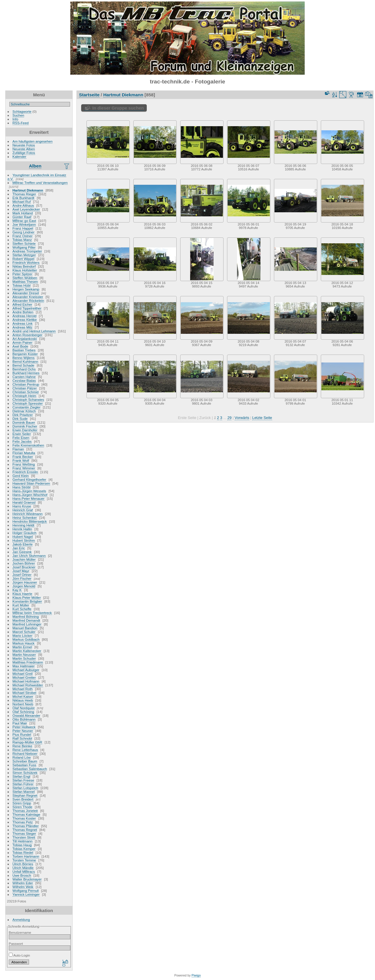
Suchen (18, 115)
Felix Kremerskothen (28, 445)
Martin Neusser (24, 655)
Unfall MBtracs (24, 872)
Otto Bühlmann (24, 719)
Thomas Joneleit (25, 811)
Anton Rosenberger (28, 335)
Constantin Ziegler (27, 407)
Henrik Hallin (22, 529)
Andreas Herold (25, 316)
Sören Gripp (22, 803)
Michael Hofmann (26, 681)
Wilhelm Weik (23, 887)
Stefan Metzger (24, 255)
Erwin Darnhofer (25, 430)
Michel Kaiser (23, 696)
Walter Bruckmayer (27, 879)
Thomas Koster (24, 818)
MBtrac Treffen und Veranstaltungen (40, 183)
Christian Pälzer (25, 388)
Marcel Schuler (24, 632)
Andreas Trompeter (27, 251)
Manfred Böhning (26, 616)
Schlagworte (22, 111)
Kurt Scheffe (22, 609)
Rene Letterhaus (25, 750)
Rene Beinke (22, 746)
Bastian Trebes (24, 350)
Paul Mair (20, 723)
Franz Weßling (24, 464)
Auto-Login (19, 955)
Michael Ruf (22, 202)
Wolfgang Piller (24, 247)
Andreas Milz (23, 327)
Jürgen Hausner (25, 582)
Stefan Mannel (24, 792)
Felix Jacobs (22, 441)
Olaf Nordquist (24, 708)
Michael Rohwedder (28, 685)
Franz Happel (23, 228)
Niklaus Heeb (23, 700)
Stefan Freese (23, 780)
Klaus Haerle (22, 594)
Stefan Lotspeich (25, 788)
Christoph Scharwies (28, 400)
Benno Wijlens (24, 358)
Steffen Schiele (24, 243)
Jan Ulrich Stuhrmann (29, 556)
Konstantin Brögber (27, 601)
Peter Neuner (23, 731)
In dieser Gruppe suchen (118, 108)
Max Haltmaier (24, 666)
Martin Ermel (22, 647)
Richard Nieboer (25, 754)
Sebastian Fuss (24, 765)
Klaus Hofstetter (25, 270)
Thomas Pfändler (26, 826)
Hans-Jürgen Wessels (29, 491)
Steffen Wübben (25, 278)
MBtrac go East (24, 221)
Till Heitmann (23, 841)
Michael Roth (23, 689)
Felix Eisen (21, 438)
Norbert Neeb (23, 704)
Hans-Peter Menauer (29, 498)
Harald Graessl (24, 502)
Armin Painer (23, 342)
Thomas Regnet (25, 830)
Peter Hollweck (24, 727)
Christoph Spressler (28, 403)
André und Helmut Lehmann (34, 331)
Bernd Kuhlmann (25, 361)
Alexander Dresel (26, 293)
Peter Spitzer (23, 274)
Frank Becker (23, 457)
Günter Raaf (22, 217)
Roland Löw (22, 757)
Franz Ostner (23, 236)
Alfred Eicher (22, 304)
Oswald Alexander (27, 715)
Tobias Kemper (24, 849)
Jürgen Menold (24, 586)
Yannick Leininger (26, 894)
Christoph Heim (24, 396)
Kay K (17, 590)
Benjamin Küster (25, 354)
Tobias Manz (22, 240)
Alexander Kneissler (28, 297)
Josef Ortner (22, 575)
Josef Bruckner (24, 567)
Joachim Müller (24, 559)
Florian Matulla (24, 453)
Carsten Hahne (24, 377)
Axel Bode (21, 346)
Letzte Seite (262, 418)
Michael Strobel (24, 693)
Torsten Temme (24, 860)
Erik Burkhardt (24, 198)
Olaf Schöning (23, 712)
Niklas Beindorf (24, 266)
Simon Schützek (25, 773)
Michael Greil (23, 674)
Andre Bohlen (23, 312)
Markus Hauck (24, 643)
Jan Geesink (22, 552)
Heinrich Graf (23, 510)
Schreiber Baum (25, 761)
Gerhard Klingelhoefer (29, 479)
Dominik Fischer (25, 426)
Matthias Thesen (25, 282)
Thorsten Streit (24, 837)
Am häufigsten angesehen (33, 141)
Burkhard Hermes (26, 373)
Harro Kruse (22, 506)
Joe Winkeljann (24, 224)
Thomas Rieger (24, 194)
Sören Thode (23, 807)
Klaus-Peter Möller (27, 597)
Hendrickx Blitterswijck (30, 521)
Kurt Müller (21, 605)
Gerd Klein (21, 476)
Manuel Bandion (25, 628)
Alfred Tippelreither (27, 308)
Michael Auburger (26, 670)
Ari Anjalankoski (25, 339)
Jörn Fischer (22, 578)
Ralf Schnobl (22, 738)
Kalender (19, 157)
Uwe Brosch (22, 875)
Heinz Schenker (25, 518)
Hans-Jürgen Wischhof (30, 495)
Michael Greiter (24, 677)
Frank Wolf (21, 460)
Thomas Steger (24, 833)
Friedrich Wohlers (26, 262)
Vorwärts (242, 418)
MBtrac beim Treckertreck (32, 613)
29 (229, 418)
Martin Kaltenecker (27, 651)
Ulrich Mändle (23, 868)
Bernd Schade (24, 365)
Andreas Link (23, 323)
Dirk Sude (20, 419)
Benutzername (20, 932)
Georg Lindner (24, 232)
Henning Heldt (24, 525)
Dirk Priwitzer (23, 415)
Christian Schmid (26, 392)
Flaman (18, 449)
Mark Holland (23, 213)
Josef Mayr (21, 571)
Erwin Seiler (22, 434)
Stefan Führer (23, 784)
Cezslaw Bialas (24, 380)
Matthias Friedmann (28, 662)
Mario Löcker (23, 636)
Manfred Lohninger (27, 624)
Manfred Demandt (26, 620)
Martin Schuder (24, 658)
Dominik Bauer (24, 422)
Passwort (16, 944)
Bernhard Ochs (24, 369)
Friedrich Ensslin (25, 472)
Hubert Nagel (23, 537)
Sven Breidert (23, 799)
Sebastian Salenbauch (30, 769)
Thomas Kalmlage (27, 814)
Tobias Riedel (23, 852)
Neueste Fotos (24, 145)
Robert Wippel (24, 259)
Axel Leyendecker (26, 209)
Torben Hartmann (26, 856)
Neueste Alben (24, 149)
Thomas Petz (23, 822)
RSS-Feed (21, 123)
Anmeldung (21, 920)
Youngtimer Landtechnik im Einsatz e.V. (37, 177)
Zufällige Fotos (24, 153)
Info (16, 119)
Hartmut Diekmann (28, 190)
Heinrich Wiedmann (28, 514)
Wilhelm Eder (23, 883)
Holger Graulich (25, 533)
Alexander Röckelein (28, 301)
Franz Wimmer (24, 468)
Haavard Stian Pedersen (31, 483)
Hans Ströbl (22, 487)
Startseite (89, 95)
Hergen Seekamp (26, 289)
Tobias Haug (22, 845)
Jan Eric (19, 548)
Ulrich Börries (23, 864)
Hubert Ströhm (24, 540)
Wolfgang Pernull (26, 891)
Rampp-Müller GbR (27, 742)
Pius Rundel (22, 734)
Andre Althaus (23, 205)
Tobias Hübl (22, 285)
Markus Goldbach (26, 639)
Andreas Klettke (25, 320)
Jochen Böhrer (24, 563)
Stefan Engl (22, 776)
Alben (35, 166)
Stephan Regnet (25, 795)
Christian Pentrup (26, 384)
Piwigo (196, 975)
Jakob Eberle (23, 544)
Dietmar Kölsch (24, 411)
